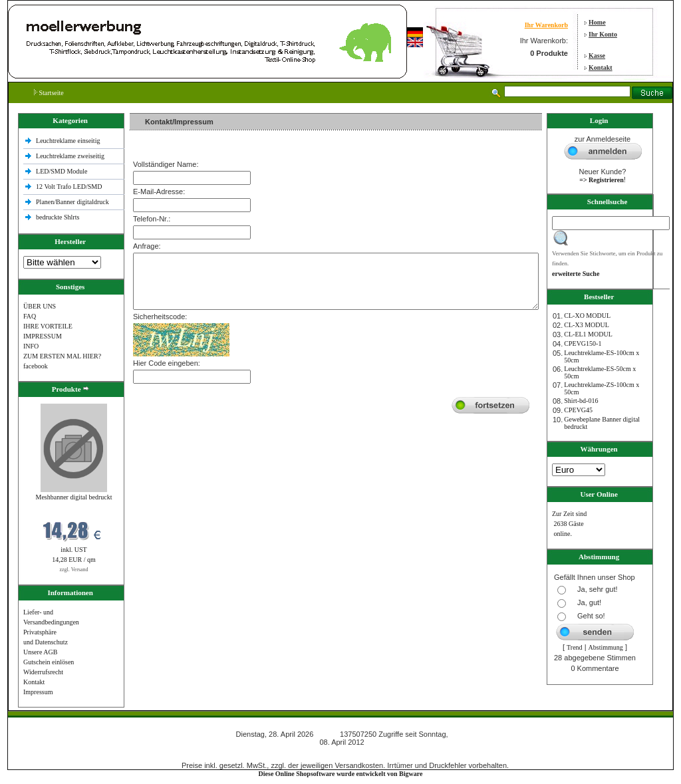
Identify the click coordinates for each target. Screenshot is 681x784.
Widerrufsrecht (43, 672)
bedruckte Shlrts (58, 217)
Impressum (38, 692)
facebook (36, 366)
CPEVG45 (578, 410)
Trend (575, 647)
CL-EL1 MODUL (588, 334)
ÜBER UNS (40, 306)
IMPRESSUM (43, 336)
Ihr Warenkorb (546, 25)
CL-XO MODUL (587, 316)
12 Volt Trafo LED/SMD (69, 187)
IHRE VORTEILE (48, 326)
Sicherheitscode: (160, 317)
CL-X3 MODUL (587, 325)
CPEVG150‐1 (583, 343)
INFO (31, 346)
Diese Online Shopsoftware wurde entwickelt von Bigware (341, 774)
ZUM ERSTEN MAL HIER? (62, 356)
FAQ (30, 316)
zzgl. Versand (74, 570)
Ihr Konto (603, 34)
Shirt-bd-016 (581, 401)
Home (597, 22)
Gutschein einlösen (49, 662)
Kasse (597, 56)
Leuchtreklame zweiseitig (71, 156)
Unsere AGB (40, 652)
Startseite (49, 93)
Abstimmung (606, 647)
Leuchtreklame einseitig (69, 141)
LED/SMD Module (62, 171)
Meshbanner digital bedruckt (74, 497)
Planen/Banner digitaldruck (72, 202)
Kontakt (601, 67)
